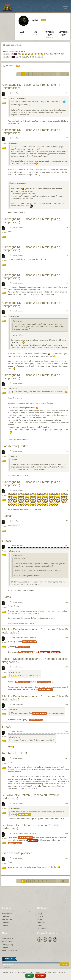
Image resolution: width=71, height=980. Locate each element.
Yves (11, 457)
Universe (6, 916)
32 (63, 74)
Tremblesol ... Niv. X (14, 753)
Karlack (12, 551)
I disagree (40, 976)
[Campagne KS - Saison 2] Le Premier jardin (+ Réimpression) (32, 86)
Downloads (42, 922)
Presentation (7, 913)
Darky (11, 143)
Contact (5, 948)
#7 (67, 383)
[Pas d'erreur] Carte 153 (17, 446)
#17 (67, 758)
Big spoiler (44, 652)
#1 (67, 93)
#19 (67, 833)
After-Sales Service (10, 951)
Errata (40, 925)
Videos (40, 916)
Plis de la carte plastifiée (17, 853)
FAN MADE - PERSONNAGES (15, 51)
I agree (30, 976)
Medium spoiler (29, 642)
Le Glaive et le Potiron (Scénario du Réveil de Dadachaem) (31, 797)
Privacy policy (8, 945)
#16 (67, 732)
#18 (67, 803)
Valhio (4, 98)
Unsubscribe (6, 967)
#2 (67, 138)
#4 (67, 255)
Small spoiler (25, 814)
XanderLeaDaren (15, 98)
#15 (67, 704)
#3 (67, 227)
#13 (67, 637)
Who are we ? (7, 939)
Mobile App (42, 928)
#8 (67, 451)
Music (40, 919)
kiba (11, 389)
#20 (67, 858)
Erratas (6, 516)
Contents (6, 922)
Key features (7, 919)
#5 (67, 283)
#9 (67, 490)
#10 (67, 521)
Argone (12, 317)
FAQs (40, 913)
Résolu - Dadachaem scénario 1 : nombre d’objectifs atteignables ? (35, 631)
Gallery (5, 925)
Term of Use (7, 942)
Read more (63, 972)
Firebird (12, 809)
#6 (67, 311)
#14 (67, 667)
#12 (67, 602)
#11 (67, 546)
